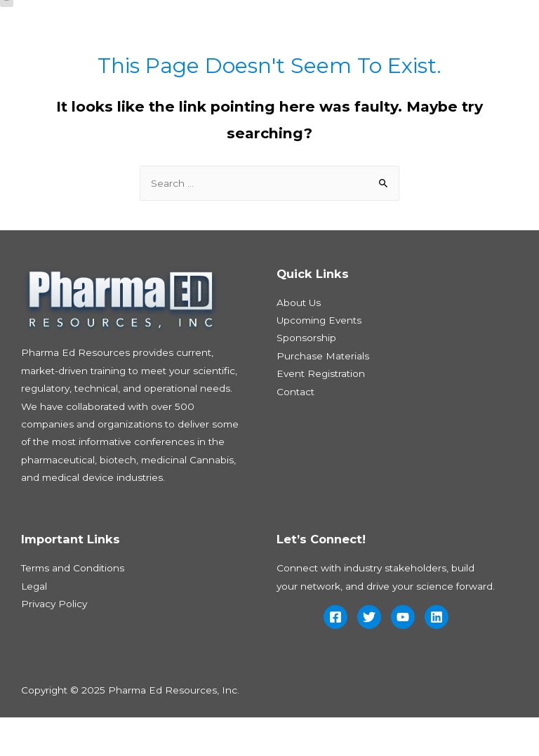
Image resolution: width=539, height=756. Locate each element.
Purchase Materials (323, 394)
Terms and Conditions (73, 607)
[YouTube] (403, 656)
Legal (34, 625)
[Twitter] (369, 656)
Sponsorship (306, 377)
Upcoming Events (319, 359)
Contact (295, 430)
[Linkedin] (437, 656)
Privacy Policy (54, 642)
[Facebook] (335, 656)
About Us (299, 341)
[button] (7, 35)
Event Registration (321, 412)
